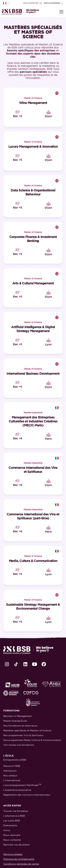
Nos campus (10, 776)
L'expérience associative (17, 790)
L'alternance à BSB (14, 816)
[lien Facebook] (44, 664)
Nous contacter (12, 840)
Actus (7, 830)
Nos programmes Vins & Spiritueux (23, 735)
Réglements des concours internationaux (27, 795)
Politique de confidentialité (19, 859)
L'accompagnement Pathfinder (22, 785)
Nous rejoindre (12, 835)
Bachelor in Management (18, 716)
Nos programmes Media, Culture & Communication (32, 740)
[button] (61, 12)
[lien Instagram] (7, 664)
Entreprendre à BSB (15, 760)
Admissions (10, 771)
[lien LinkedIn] (25, 664)
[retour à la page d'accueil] (20, 12)
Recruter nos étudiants (16, 845)
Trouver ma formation (16, 811)
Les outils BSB (12, 821)
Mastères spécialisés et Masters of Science (27, 730)
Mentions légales (13, 854)
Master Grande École (15, 721)
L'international (12, 780)
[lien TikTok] (16, 664)
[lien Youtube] (35, 664)
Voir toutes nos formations (19, 745)
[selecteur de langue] (6, 3)
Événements (10, 825)
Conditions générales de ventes (21, 864)
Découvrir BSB (12, 766)
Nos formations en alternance (20, 726)
